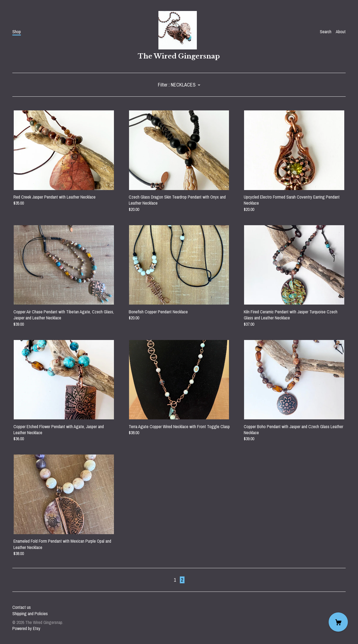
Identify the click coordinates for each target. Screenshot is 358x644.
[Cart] (338, 622)
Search (326, 32)
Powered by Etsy (26, 628)
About (341, 32)
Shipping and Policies (30, 614)
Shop (17, 32)
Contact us (22, 607)
